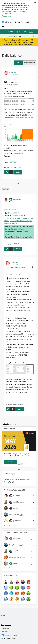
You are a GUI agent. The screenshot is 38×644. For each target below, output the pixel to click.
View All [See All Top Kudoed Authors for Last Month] (7, 568)
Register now (6, 16)
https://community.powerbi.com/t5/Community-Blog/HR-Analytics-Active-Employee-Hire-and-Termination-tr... (19, 221)
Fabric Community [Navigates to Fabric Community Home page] (23, 22)
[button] (18, 63)
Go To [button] (31, 32)
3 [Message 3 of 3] (12, 404)
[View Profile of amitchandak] (17, 199)
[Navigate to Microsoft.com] (7, 22)
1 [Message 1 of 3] (10, 167)
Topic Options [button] (29, 63)
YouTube (21, 229)
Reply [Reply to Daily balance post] (18, 172)
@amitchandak (14, 279)
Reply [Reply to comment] (18, 249)
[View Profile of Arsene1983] (13, 72)
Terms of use (5, 628)
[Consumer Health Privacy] (19, 638)
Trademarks (5, 631)
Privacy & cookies (6, 625)
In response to (18, 267)
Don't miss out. (29, 44)
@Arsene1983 (12, 213)
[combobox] (21, 36)
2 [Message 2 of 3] (10, 244)
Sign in (18, 32)
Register (10, 32)
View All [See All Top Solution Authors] (7, 525)
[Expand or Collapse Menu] (3, 27)
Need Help (13, 163)
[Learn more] (10, 462)
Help (24, 32)
